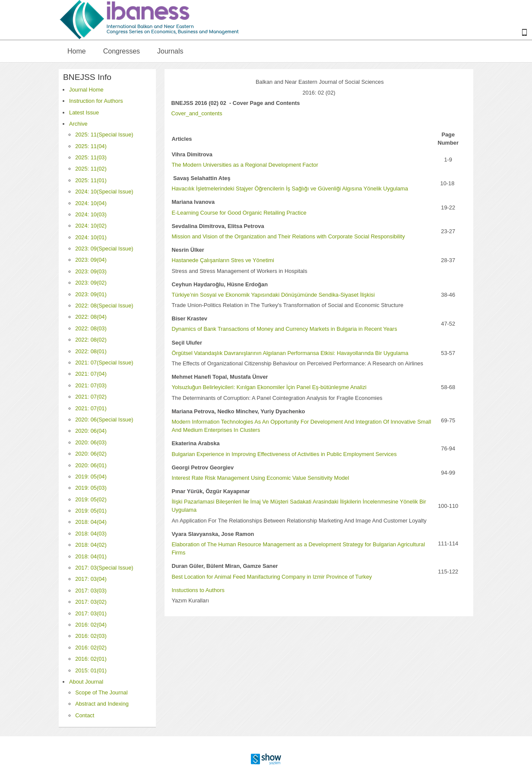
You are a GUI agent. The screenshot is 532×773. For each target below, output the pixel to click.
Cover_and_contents (196, 113)
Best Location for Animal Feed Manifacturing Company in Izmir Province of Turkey (272, 577)
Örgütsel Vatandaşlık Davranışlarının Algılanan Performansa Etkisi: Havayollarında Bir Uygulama (290, 353)
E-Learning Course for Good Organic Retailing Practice (239, 213)
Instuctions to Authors (198, 590)
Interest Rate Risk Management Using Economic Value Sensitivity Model (260, 478)
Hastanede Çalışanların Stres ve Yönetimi (223, 260)
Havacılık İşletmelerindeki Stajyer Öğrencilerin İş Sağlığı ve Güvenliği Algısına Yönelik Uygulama (290, 188)
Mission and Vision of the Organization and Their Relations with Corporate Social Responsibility (288, 236)
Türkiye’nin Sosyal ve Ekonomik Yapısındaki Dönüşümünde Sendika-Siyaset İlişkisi (273, 295)
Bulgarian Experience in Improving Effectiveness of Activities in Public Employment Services (284, 454)
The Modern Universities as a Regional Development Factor (245, 165)
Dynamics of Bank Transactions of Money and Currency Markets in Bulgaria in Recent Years (284, 329)
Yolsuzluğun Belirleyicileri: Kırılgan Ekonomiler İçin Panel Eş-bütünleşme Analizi (269, 387)
